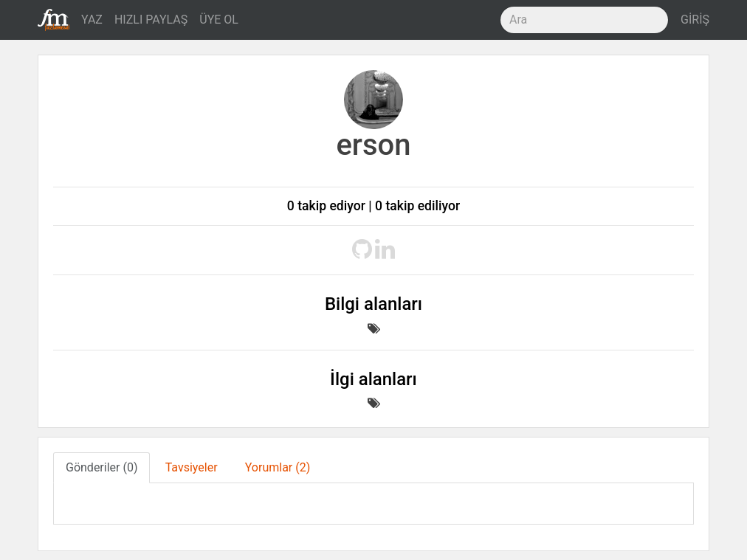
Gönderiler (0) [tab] (101, 467)
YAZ (92, 20)
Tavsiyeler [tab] (192, 467)
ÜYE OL (219, 20)
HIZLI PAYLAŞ (151, 20)
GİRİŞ (695, 20)
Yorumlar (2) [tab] (278, 467)
